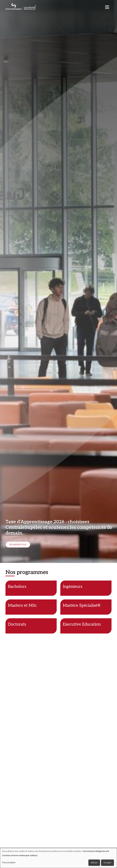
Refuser (94, 863)
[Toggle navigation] (108, 6)
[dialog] (58, 858)
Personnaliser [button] (9, 862)
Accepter (107, 863)
